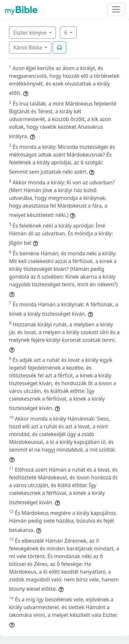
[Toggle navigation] (116, 9)
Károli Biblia (28, 47)
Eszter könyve (31, 33)
